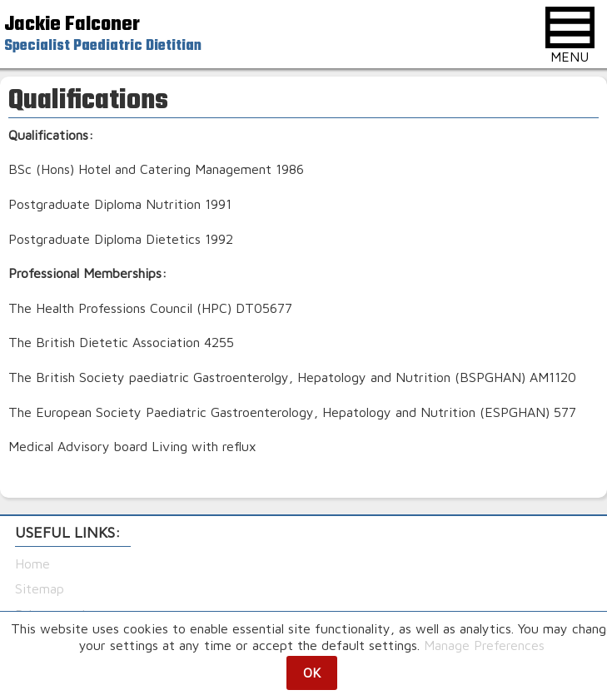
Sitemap (40, 588)
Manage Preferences (484, 645)
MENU (570, 35)
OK (312, 673)
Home (32, 563)
